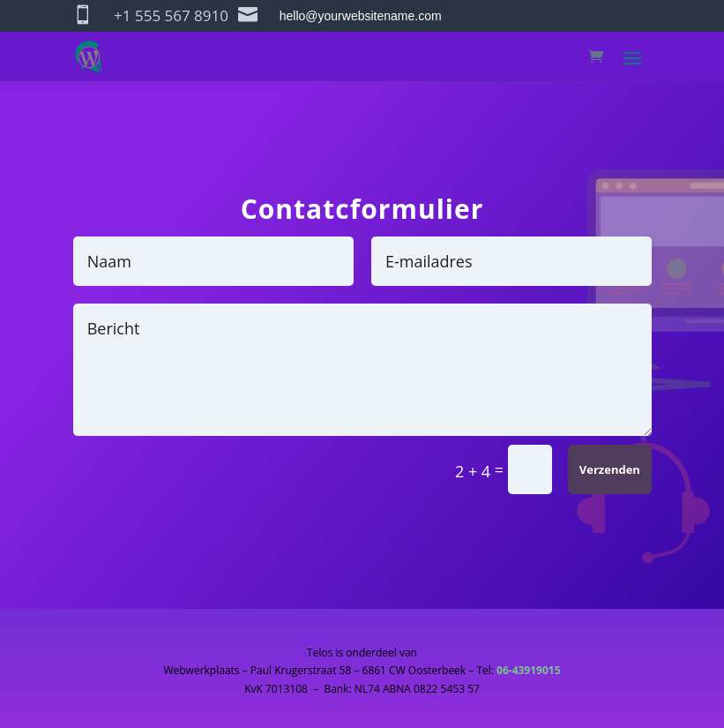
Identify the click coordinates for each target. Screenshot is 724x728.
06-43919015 (528, 670)
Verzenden (610, 469)
